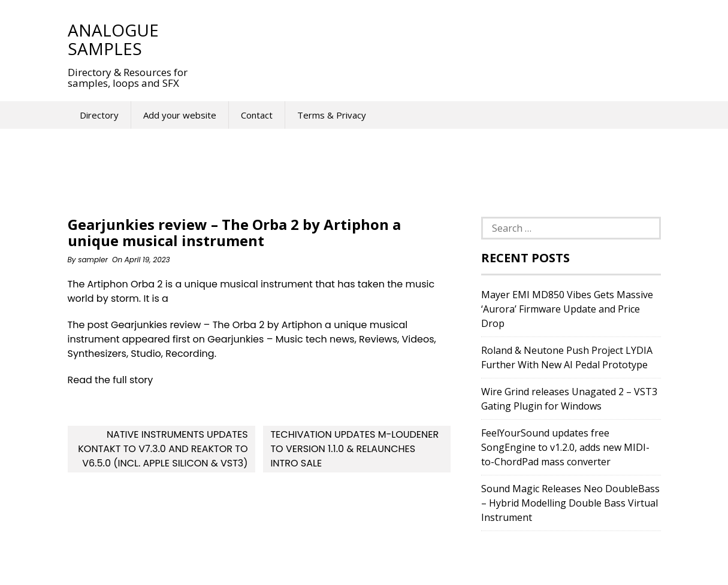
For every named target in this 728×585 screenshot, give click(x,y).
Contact (257, 115)
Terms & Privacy (332, 115)
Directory (99, 115)
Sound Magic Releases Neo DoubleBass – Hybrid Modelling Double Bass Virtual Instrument (570, 503)
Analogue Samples (113, 39)
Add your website (180, 115)
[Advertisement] (424, 39)
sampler (93, 260)
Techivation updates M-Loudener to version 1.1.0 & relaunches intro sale (354, 449)
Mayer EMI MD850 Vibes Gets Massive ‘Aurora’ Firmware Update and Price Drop (567, 309)
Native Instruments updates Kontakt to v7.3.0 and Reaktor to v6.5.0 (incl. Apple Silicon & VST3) (163, 449)
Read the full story (111, 380)
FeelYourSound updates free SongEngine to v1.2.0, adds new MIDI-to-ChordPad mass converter (565, 447)
